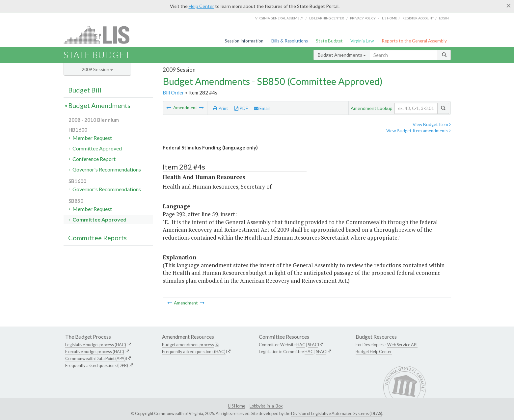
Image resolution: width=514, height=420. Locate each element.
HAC (301, 345)
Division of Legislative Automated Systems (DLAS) (337, 413)
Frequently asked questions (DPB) (97, 365)
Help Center (201, 6)
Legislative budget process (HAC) (96, 345)
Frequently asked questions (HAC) (194, 352)
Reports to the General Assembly (414, 41)
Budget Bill (85, 90)
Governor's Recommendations (107, 169)
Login (444, 18)
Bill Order (173, 92)
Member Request (92, 138)
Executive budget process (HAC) (95, 352)
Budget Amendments (342, 55)
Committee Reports (97, 238)
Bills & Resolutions (290, 41)
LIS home (390, 18)
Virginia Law (362, 41)
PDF (241, 108)
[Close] (509, 6)
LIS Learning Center (327, 18)
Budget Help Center (374, 352)
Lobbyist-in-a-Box (266, 406)
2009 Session (97, 69)
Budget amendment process (188, 345)
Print (221, 108)
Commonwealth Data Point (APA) (95, 358)
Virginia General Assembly (279, 18)
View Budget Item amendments (419, 131)
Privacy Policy (363, 18)
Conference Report (94, 159)
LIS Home (237, 406)
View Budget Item (432, 124)
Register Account (418, 18)
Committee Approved (97, 148)
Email (262, 108)
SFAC (313, 345)
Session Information (244, 41)
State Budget (329, 41)
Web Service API (402, 345)
